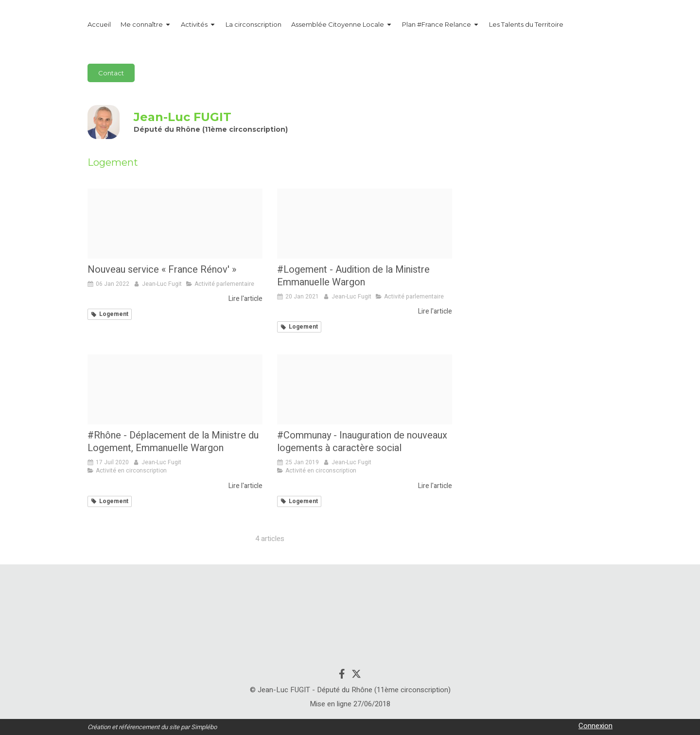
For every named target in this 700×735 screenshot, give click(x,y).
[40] (365, 224)
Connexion (595, 726)
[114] (365, 389)
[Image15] (175, 224)
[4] (175, 389)
